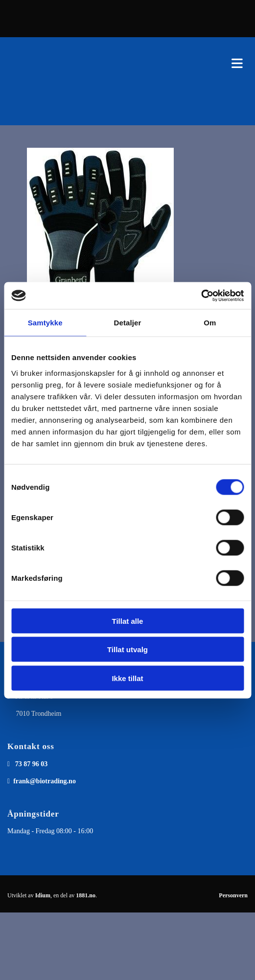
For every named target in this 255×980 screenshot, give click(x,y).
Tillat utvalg (127, 650)
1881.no (86, 895)
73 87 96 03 (32, 764)
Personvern (233, 895)
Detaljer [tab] (128, 323)
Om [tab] (210, 323)
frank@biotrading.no (45, 781)
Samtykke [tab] (45, 323)
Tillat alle (128, 621)
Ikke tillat (127, 678)
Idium (43, 895)
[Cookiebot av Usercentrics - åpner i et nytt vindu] (201, 296)
